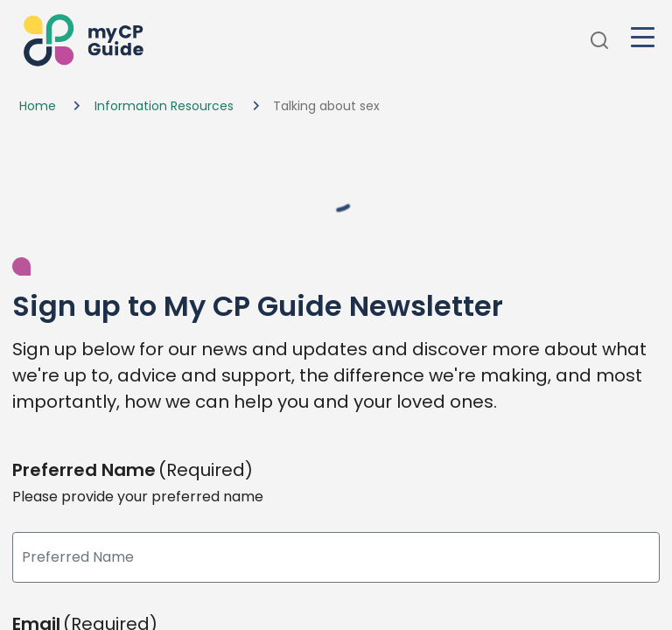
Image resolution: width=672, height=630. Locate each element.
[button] (81, 41)
